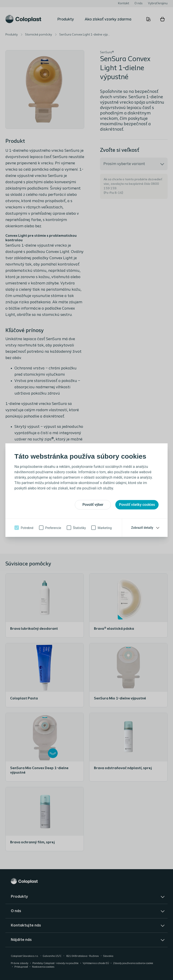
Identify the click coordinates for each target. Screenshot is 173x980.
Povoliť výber (93, 505)
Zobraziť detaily (142, 528)
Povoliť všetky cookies (137, 505)
